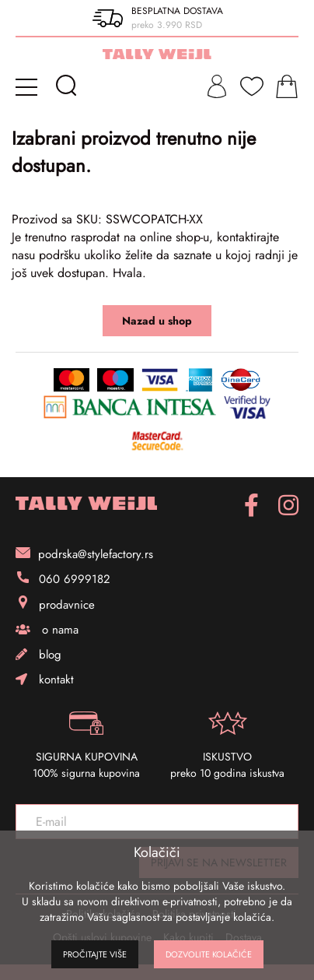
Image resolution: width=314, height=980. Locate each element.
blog (38, 655)
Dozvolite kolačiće (209, 954)
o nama (47, 630)
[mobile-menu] (29, 86)
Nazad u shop (157, 321)
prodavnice (55, 604)
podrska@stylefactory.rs (84, 554)
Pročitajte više (95, 954)
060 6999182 (63, 579)
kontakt (45, 680)
